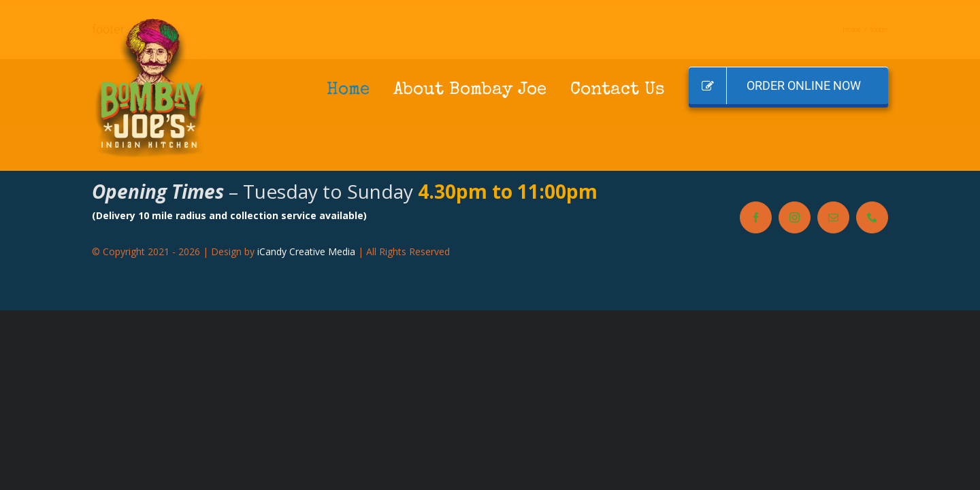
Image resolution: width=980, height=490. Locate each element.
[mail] (833, 217)
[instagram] (795, 217)
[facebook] (756, 217)
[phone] (872, 217)
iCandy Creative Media (306, 251)
